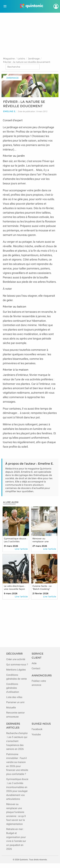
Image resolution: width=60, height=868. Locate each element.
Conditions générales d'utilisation (13, 688)
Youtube (36, 734)
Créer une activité (16, 659)
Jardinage (34, 59)
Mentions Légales (16, 670)
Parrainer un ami (15, 702)
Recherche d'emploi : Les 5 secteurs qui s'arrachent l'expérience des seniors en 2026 (17, 741)
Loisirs (21, 59)
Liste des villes (14, 697)
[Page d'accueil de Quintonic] (32, 6)
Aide (34, 663)
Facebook (37, 729)
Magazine (9, 59)
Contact (36, 668)
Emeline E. (10, 111)
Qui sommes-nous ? (17, 665)
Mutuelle (11, 708)
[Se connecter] (56, 6)
